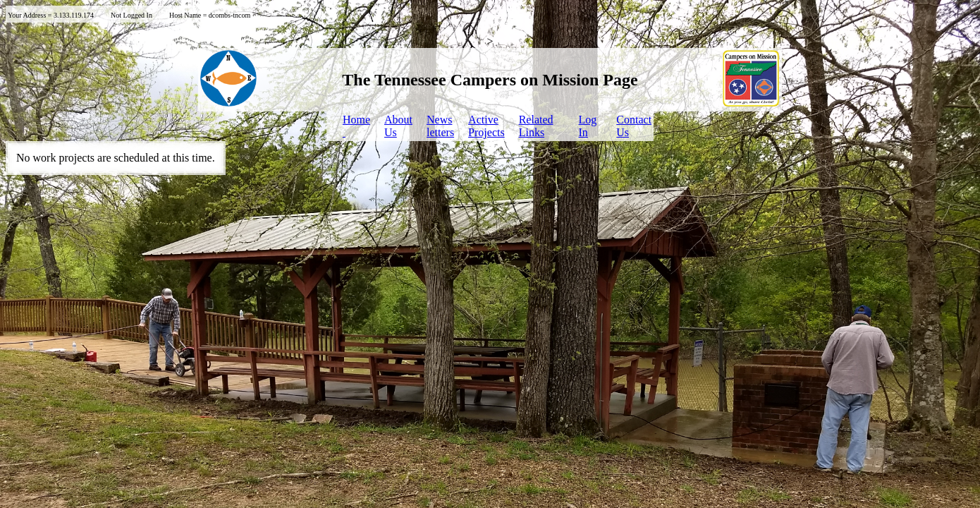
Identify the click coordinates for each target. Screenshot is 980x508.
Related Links (536, 126)
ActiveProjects (486, 126)
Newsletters (440, 126)
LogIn (588, 126)
